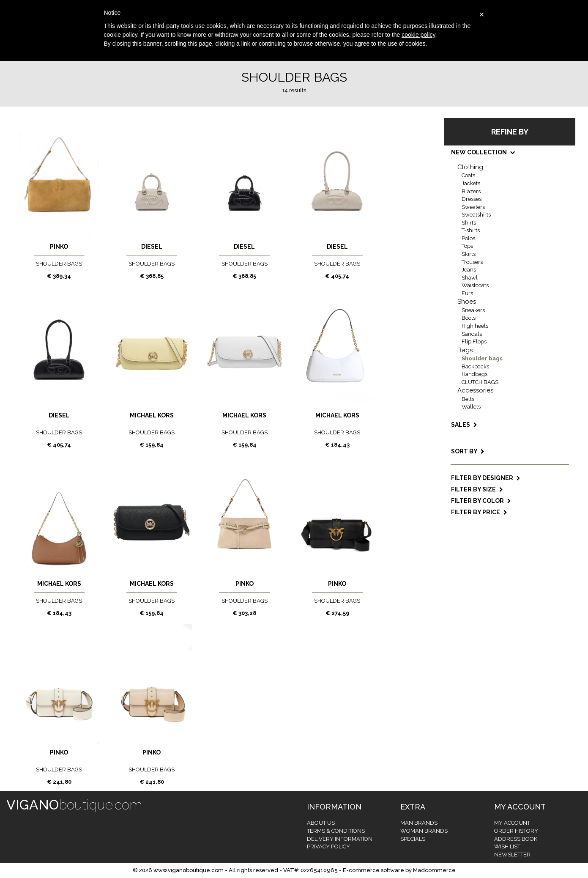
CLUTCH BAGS (480, 382)
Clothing (470, 167)
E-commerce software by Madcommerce (399, 870)
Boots (469, 318)
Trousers (472, 262)
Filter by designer (486, 478)
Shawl (470, 278)
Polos (468, 238)
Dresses (472, 199)
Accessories (475, 390)
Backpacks (475, 366)
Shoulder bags (482, 358)
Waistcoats (475, 285)
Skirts (469, 254)
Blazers (471, 191)
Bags (465, 350)
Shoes (467, 302)
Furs (467, 293)
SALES (464, 425)
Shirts (469, 223)
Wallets (471, 407)
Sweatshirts (476, 215)
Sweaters (473, 207)
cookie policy (418, 35)
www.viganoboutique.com (189, 870)
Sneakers (473, 310)
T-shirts (471, 230)
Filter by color (481, 501)
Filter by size (477, 489)
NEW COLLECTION (483, 152)
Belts (468, 399)
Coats (468, 175)
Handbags (475, 374)
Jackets (471, 183)
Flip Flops (474, 342)
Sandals (472, 334)
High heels (475, 326)
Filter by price (479, 512)
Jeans (469, 270)
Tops (467, 246)
